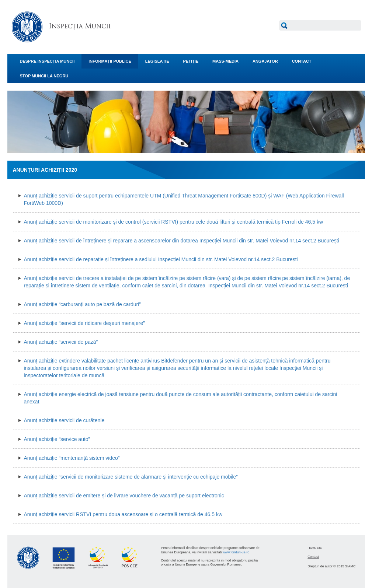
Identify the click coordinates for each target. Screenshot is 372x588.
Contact (313, 557)
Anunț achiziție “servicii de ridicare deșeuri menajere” (84, 323)
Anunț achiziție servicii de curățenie (64, 420)
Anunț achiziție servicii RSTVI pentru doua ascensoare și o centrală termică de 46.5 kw (123, 514)
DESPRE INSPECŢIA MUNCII (47, 61)
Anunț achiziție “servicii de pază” (61, 342)
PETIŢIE (191, 61)
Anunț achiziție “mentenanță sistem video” (72, 458)
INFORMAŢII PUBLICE (110, 61)
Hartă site (315, 548)
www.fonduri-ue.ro (236, 552)
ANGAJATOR (265, 61)
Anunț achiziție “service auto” (57, 439)
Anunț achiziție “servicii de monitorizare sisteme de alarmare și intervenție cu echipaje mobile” (131, 477)
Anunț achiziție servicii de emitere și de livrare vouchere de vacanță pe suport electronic (124, 496)
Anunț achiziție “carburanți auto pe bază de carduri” (83, 304)
